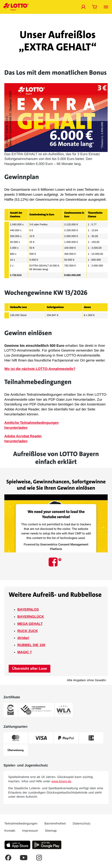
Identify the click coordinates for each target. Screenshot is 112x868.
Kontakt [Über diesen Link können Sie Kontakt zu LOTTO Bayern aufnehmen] (10, 831)
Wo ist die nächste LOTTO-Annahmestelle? (40, 369)
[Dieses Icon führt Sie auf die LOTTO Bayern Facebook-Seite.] (54, 562)
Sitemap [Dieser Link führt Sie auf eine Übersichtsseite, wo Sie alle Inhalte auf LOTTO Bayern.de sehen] (51, 831)
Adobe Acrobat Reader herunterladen (23, 439)
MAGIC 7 (25, 652)
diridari (23, 638)
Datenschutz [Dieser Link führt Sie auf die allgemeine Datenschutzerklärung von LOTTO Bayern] (82, 823)
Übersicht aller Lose (30, 668)
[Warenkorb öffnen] (95, 7)
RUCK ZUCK (28, 631)
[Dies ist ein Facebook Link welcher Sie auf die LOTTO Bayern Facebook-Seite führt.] (8, 858)
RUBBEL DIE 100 (31, 645)
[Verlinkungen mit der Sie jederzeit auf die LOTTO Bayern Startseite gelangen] (16, 7)
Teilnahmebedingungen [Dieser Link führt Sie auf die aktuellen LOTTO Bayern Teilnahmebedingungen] (21, 823)
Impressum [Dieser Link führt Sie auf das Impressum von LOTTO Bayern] (30, 831)
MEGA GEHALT (30, 624)
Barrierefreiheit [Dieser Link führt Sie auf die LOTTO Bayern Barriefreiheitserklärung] (55, 823)
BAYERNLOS (28, 610)
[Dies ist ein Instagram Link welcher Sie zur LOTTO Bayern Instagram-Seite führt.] (39, 858)
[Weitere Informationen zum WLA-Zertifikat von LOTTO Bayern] (64, 710)
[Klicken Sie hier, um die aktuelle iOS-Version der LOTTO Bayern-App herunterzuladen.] (17, 845)
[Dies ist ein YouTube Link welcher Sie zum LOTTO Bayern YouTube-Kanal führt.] (24, 858)
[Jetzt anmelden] (83, 7)
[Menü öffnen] (106, 7)
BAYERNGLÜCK (31, 617)
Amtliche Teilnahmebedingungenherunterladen (31, 425)
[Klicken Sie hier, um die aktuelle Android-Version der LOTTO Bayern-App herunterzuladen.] (47, 845)
